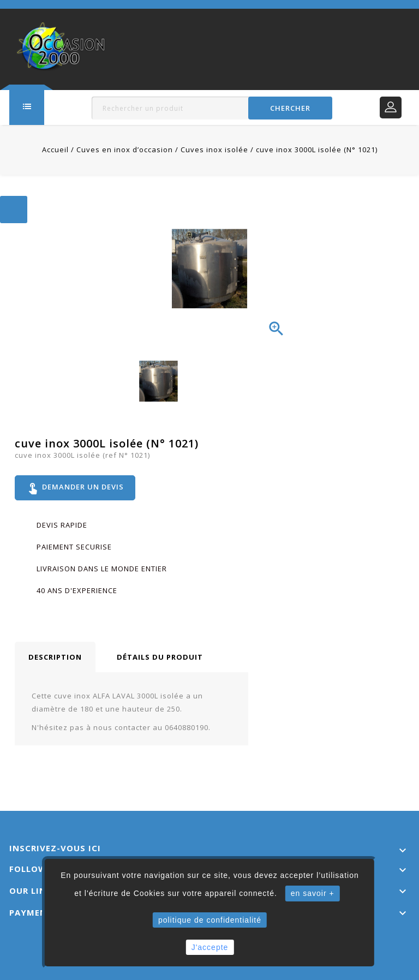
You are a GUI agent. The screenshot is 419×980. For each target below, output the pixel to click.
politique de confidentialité (210, 920)
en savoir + (313, 893)
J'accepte (210, 947)
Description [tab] (55, 657)
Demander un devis (75, 488)
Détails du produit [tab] (160, 657)
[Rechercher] (212, 108)
